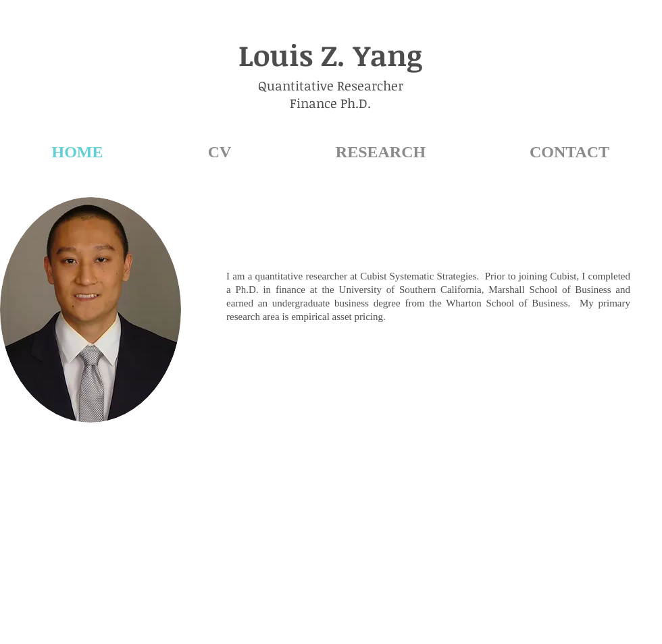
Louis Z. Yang (330, 55)
